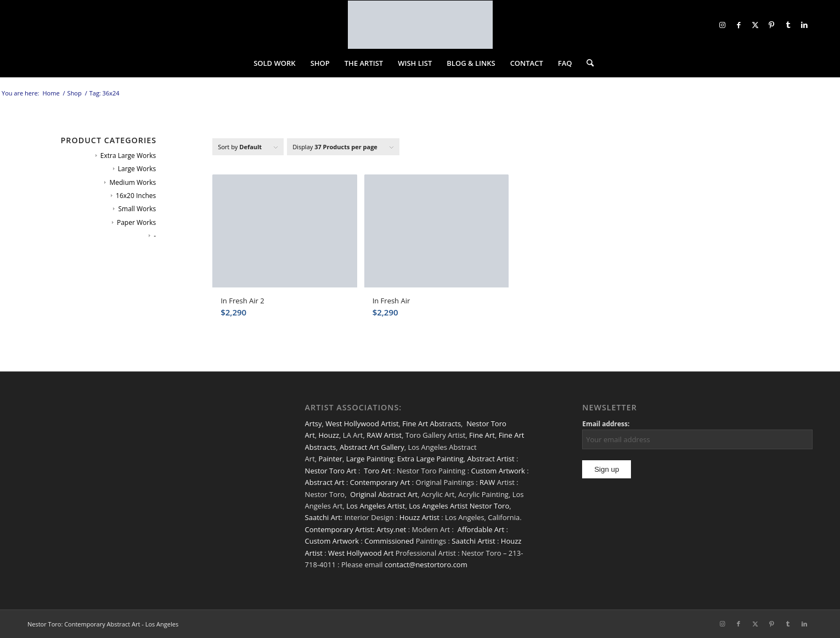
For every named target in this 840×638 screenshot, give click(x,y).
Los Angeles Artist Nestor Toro (459, 506)
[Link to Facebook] (738, 25)
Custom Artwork (498, 471)
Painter (331, 459)
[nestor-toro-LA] (420, 25)
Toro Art (377, 471)
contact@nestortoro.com (426, 564)
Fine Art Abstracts (432, 424)
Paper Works (136, 222)
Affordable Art (481, 529)
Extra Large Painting (430, 459)
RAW (487, 482)
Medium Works (133, 182)
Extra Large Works (128, 156)
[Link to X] (755, 25)
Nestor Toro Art (331, 471)
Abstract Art (325, 482)
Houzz (329, 435)
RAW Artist (384, 435)
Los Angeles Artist (376, 506)
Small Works (137, 209)
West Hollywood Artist (362, 424)
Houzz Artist (419, 517)
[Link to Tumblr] (788, 25)
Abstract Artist (491, 459)
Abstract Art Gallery (372, 447)
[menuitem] (274, 63)
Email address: (606, 424)
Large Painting (370, 459)
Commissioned (389, 541)
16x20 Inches (136, 196)
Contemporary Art (380, 482)
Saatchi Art (323, 517)
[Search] (587, 63)
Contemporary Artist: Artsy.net (356, 529)
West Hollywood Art (361, 553)
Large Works (137, 169)
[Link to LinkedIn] (804, 25)
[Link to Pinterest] (771, 25)
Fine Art (482, 435)
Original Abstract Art (384, 494)
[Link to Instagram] (722, 25)
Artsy (314, 424)
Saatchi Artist (473, 541)
